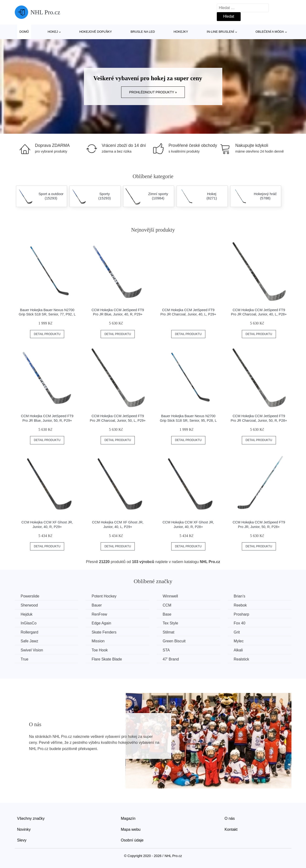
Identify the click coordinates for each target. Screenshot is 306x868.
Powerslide (30, 596)
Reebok (240, 605)
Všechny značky (31, 818)
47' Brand (171, 659)
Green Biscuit (174, 641)
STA (166, 650)
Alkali (238, 650)
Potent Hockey (104, 596)
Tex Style (170, 623)
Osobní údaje (132, 840)
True (25, 659)
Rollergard (30, 632)
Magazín (128, 818)
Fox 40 (240, 623)
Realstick (241, 659)
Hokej (53, 32)
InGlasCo (29, 623)
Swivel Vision (32, 650)
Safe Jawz (30, 641)
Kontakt (231, 829)
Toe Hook (100, 650)
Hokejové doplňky (96, 32)
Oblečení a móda (270, 32)
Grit (237, 632)
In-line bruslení (220, 32)
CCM (167, 605)
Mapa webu (131, 829)
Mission (98, 641)
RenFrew (99, 614)
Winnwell (170, 596)
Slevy (22, 840)
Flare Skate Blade (107, 659)
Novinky (24, 829)
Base (167, 614)
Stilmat (169, 632)
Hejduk (27, 614)
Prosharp (241, 614)
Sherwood (29, 605)
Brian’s (240, 596)
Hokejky (181, 32)
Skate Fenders (104, 632)
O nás (230, 818)
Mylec (239, 641)
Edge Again (101, 623)
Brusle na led (143, 32)
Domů (24, 32)
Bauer (97, 605)
